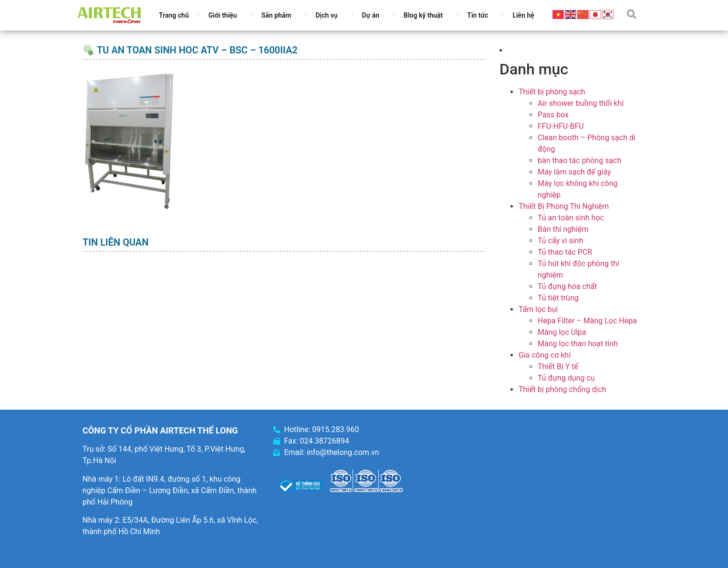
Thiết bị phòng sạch (552, 92)
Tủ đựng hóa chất (567, 286)
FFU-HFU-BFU (561, 126)
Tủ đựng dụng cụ (566, 378)
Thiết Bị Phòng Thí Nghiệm (564, 206)
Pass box (553, 115)
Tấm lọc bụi (538, 309)
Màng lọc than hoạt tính (578, 344)
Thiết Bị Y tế (558, 367)
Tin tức (480, 15)
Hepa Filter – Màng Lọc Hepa (587, 321)
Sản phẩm (279, 15)
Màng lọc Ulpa (562, 332)
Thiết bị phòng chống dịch (562, 389)
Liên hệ (523, 15)
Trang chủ (174, 15)
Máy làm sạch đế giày (574, 172)
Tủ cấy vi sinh (561, 241)
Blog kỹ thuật (426, 15)
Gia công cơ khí (545, 355)
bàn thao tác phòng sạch (579, 160)
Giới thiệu (225, 15)
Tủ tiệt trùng (558, 298)
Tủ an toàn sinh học (571, 218)
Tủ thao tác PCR (565, 252)
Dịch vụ (329, 15)
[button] (632, 14)
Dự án (373, 15)
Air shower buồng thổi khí (581, 103)
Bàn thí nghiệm (563, 229)
